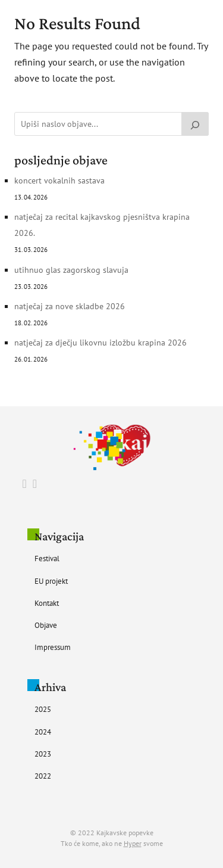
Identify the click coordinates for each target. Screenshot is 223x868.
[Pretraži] (195, 124)
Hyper (133, 843)
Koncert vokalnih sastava (59, 181)
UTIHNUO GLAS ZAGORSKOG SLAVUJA (71, 270)
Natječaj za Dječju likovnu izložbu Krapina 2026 (100, 343)
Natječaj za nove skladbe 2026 (70, 306)
